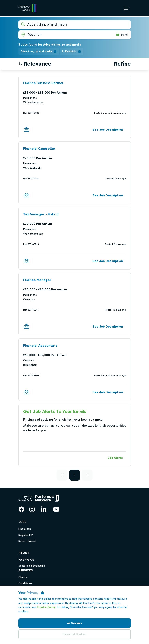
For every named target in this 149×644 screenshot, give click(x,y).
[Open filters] (122, 64)
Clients (23, 577)
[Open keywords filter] (75, 25)
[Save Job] (26, 130)
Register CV (26, 535)
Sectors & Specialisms (32, 566)
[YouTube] (56, 509)
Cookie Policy (46, 607)
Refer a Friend (27, 541)
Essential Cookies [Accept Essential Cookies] (75, 634)
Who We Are (26, 560)
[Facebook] (21, 509)
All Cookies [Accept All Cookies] (74, 623)
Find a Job (25, 529)
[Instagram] (32, 509)
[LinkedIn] (44, 509)
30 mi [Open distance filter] (122, 35)
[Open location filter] (66, 35)
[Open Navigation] (126, 8)
